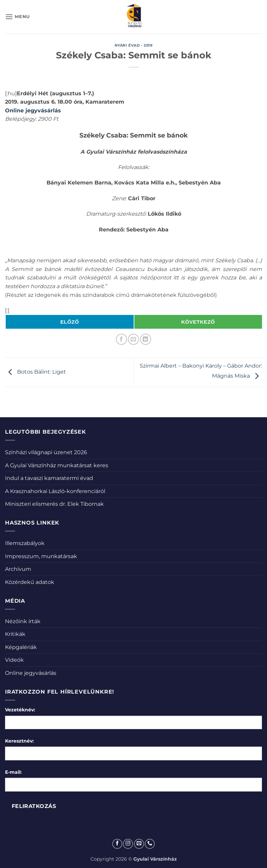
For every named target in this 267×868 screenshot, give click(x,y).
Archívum (18, 569)
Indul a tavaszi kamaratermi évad (49, 478)
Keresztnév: (19, 741)
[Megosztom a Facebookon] (121, 339)
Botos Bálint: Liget (36, 372)
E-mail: (13, 772)
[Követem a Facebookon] (117, 844)
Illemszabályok (25, 543)
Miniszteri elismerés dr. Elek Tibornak (54, 504)
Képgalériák (21, 647)
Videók (14, 660)
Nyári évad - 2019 (134, 45)
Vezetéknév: (20, 710)
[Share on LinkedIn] (146, 339)
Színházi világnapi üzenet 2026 (46, 452)
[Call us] (150, 844)
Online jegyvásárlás (33, 111)
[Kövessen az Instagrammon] (128, 844)
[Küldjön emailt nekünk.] (139, 844)
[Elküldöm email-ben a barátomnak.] (133, 339)
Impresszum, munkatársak (41, 556)
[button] (17, 17)
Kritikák (15, 634)
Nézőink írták (23, 621)
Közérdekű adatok (30, 582)
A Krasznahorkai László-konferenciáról (55, 491)
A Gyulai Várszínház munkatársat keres (57, 465)
